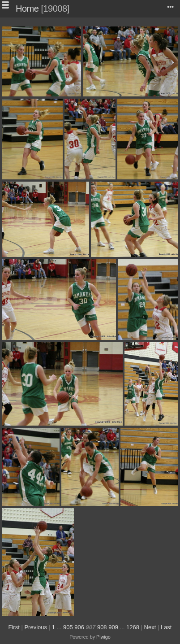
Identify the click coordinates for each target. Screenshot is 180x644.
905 (68, 627)
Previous (36, 627)
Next (150, 627)
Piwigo (103, 637)
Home (27, 9)
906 (79, 627)
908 (102, 627)
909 (113, 627)
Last (166, 627)
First (14, 627)
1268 (133, 627)
